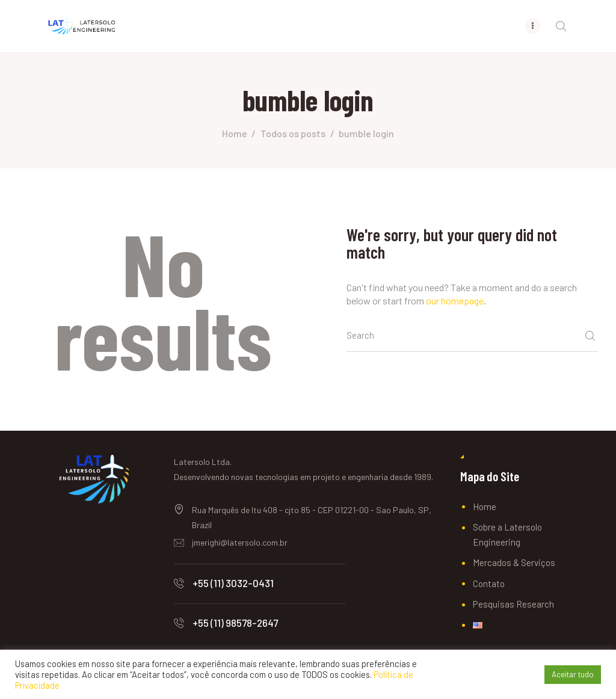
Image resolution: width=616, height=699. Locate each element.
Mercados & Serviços (514, 562)
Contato (489, 584)
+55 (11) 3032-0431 (233, 583)
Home (235, 133)
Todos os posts (293, 133)
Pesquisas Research (513, 604)
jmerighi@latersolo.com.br (240, 542)
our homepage (455, 300)
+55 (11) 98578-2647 (235, 623)
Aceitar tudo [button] (573, 674)
